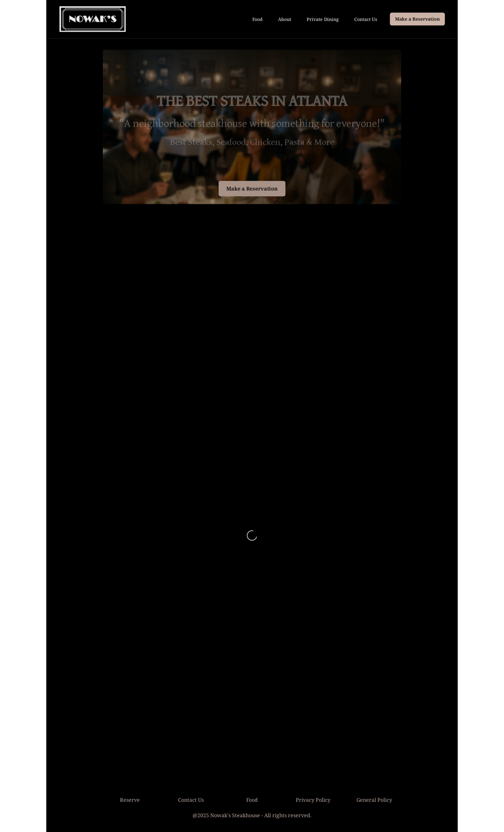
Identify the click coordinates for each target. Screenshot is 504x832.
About (285, 19)
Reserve (130, 800)
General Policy (374, 800)
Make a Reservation (417, 18)
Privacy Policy (313, 800)
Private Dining (323, 19)
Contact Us (366, 19)
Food (257, 19)
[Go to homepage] (93, 19)
